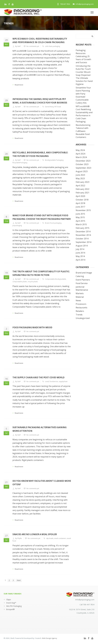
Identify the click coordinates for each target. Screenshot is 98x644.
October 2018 (82, 200)
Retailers (80, 311)
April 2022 (80, 186)
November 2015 (83, 210)
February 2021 (83, 193)
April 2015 (80, 221)
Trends (79, 315)
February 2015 (83, 228)
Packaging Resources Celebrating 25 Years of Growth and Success (83, 56)
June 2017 (80, 207)
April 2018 (80, 203)
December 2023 (83, 161)
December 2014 (83, 232)
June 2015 (80, 214)
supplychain (63, 381)
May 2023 (80, 178)
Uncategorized (83, 318)
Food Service (82, 283)
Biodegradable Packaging (54, 160)
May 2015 (80, 217)
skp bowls (50, 538)
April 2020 (80, 196)
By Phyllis (19, 538)
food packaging (56, 223)
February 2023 (83, 182)
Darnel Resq (49, 107)
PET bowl (58, 107)
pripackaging (17, 226)
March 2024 (81, 157)
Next (19, 580)
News (78, 300)
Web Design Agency (50, 638)
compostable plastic (20, 282)
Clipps (9, 599)
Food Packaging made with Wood (32, 327)
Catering (80, 276)
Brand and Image (84, 273)
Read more (19, 85)
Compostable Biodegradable (55, 279)
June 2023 (80, 175)
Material (80, 297)
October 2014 (82, 239)
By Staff (18, 46)
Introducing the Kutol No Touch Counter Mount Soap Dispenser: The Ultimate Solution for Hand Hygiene (84, 75)
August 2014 (82, 246)
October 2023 (82, 164)
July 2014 (80, 249)
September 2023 (83, 168)
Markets (80, 293)
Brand (47, 223)
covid (47, 381)
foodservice (54, 381)
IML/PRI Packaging (14, 606)
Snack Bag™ (11, 603)
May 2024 (80, 150)
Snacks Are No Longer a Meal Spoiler (35, 534)
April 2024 (80, 154)
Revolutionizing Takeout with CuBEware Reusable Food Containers (83, 131)
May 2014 (80, 256)
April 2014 (80, 260)
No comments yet (33, 46)
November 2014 (83, 235)
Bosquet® (10, 609)
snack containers (60, 538)
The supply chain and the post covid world (38, 377)
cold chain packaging (52, 46)
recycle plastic (33, 282)
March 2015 (81, 224)
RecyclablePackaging (20, 163)
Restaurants (81, 308)
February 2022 (83, 189)
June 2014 (80, 253)
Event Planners (83, 280)
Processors (81, 304)
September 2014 (83, 242)
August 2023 (82, 171)
